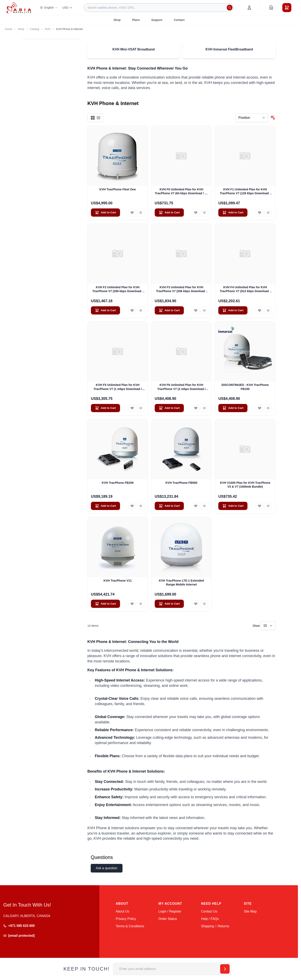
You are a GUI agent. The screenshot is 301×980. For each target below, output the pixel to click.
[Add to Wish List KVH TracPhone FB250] (132, 506)
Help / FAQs (210, 919)
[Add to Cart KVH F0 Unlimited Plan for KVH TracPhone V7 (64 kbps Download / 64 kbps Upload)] (169, 213)
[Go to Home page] (19, 7)
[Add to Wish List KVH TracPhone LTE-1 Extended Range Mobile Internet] (196, 604)
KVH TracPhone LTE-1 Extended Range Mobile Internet (181, 583)
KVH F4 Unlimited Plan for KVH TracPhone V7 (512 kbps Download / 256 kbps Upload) (245, 289)
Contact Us (209, 911)
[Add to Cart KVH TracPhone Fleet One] (105, 213)
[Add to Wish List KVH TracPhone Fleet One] (132, 213)
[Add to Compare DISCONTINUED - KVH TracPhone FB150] (268, 408)
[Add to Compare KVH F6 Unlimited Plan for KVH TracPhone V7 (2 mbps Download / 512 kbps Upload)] (204, 408)
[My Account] (249, 8)
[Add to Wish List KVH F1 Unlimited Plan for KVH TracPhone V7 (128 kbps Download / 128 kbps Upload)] (260, 213)
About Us (122, 911)
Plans (136, 20)
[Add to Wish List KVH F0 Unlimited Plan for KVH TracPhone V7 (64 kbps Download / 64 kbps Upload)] (196, 213)
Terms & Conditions (130, 926)
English (49, 8)
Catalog (35, 29)
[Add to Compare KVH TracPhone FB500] (204, 506)
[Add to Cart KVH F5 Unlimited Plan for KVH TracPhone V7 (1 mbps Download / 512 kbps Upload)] (105, 408)
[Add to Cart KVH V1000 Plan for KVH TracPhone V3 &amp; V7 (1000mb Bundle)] (233, 506)
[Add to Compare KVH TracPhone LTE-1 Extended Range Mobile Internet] (204, 604)
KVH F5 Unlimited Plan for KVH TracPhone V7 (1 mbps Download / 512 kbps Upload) (118, 387)
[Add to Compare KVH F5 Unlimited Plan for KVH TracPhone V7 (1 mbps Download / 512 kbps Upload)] (141, 408)
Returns (223, 926)
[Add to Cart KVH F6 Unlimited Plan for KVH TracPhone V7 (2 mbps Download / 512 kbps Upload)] (169, 408)
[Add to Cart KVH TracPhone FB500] (169, 506)
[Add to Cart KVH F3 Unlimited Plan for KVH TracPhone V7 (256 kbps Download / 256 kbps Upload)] (169, 310)
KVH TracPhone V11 (118, 581)
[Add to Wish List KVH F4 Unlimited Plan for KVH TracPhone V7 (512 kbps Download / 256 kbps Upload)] (260, 310)
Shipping (207, 926)
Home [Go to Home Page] (9, 29)
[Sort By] (252, 118)
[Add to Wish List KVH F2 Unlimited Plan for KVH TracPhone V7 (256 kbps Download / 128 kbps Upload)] (132, 310)
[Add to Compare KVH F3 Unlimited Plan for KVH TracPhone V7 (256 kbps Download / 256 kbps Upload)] (204, 310)
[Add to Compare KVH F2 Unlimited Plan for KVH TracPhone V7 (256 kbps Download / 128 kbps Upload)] (141, 310)
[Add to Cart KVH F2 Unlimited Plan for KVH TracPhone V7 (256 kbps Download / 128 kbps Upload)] (105, 310)
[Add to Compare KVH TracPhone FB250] (141, 506)
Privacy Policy (126, 919)
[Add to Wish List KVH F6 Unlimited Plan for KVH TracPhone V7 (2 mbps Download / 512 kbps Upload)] (196, 408)
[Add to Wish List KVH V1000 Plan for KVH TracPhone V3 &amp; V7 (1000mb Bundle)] (260, 506)
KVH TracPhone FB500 (181, 483)
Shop (117, 20)
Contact (179, 20)
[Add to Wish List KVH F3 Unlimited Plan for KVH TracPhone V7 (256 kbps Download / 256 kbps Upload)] (196, 310)
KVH (48, 29)
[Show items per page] (268, 626)
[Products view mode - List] (98, 118)
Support (157, 20)
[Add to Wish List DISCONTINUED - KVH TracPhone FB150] (260, 408)
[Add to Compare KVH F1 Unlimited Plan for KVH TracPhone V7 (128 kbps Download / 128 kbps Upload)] (268, 213)
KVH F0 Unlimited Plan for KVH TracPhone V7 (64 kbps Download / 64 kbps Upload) (181, 192)
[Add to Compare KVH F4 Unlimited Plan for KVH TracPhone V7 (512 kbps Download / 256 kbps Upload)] (268, 310)
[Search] (230, 8)
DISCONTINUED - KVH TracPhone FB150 (245, 387)
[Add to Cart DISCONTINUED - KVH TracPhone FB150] (233, 408)
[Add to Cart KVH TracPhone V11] (105, 604)
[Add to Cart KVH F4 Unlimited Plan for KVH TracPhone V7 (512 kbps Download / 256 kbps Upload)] (233, 310)
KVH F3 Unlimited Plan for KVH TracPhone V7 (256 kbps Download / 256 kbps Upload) (181, 289)
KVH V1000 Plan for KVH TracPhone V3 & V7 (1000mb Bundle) (245, 485)
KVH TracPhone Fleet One (118, 189)
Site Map (250, 911)
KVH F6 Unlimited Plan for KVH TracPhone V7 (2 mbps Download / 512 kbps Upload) (181, 387)
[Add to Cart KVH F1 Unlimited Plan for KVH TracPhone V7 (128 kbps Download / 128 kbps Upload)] (233, 213)
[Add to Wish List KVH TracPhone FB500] (196, 506)
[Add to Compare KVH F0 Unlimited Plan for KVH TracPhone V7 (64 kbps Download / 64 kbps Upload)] (204, 213)
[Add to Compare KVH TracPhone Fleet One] (141, 213)
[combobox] (159, 8)
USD (68, 8)
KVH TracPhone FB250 (118, 483)
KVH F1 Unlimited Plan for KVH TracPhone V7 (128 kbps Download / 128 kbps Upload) (245, 192)
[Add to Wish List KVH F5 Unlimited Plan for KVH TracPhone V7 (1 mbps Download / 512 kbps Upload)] (132, 408)
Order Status (168, 919)
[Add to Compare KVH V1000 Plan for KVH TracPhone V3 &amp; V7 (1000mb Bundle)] (268, 506)
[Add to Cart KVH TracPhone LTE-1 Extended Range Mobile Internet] (169, 604)
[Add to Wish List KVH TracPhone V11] (132, 604)
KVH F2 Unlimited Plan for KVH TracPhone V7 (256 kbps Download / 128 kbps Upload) (118, 289)
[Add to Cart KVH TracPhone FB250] (105, 506)
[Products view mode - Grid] (93, 118)
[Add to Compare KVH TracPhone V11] (141, 604)
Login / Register (170, 911)
